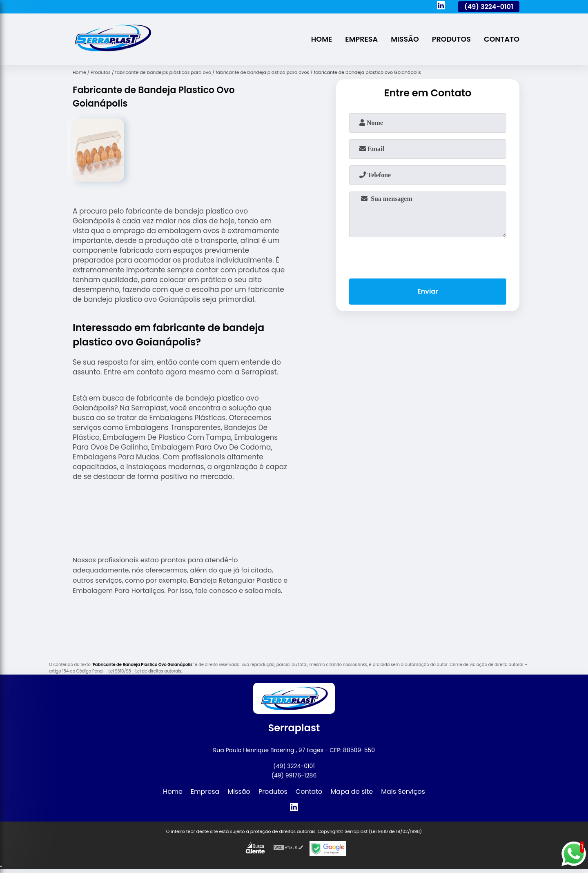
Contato (502, 39)
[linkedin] (441, 7)
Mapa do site (352, 792)
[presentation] (428, 256)
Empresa (361, 39)
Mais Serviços (403, 792)
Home (322, 39)
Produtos (451, 39)
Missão (405, 39)
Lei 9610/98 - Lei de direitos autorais (145, 671)
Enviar (428, 291)
